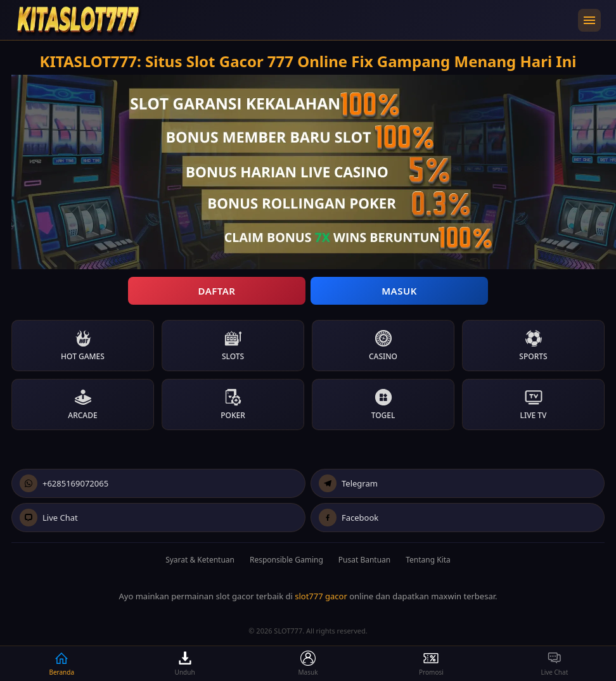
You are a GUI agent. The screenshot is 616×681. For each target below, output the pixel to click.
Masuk (399, 291)
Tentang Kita (428, 560)
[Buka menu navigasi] (589, 20)
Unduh (185, 664)
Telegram (348, 483)
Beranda (61, 664)
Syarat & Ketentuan (200, 560)
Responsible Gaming (286, 560)
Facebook (349, 518)
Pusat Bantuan (364, 560)
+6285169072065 (64, 483)
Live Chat (49, 518)
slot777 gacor (321, 596)
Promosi (431, 664)
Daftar (216, 291)
